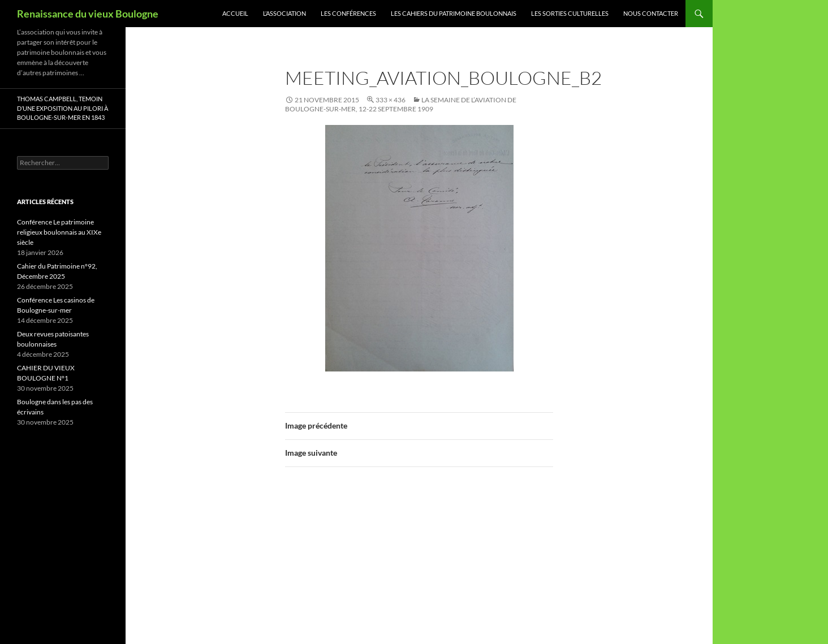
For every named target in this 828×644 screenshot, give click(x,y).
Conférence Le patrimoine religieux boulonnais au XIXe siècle (59, 232)
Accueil (235, 13)
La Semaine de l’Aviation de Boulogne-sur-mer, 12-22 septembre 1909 (401, 104)
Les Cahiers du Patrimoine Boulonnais (454, 13)
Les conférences (348, 13)
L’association (284, 13)
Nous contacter (651, 13)
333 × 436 (391, 100)
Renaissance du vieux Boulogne (88, 14)
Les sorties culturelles (570, 13)
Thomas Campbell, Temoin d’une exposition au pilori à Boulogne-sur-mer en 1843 (62, 108)
